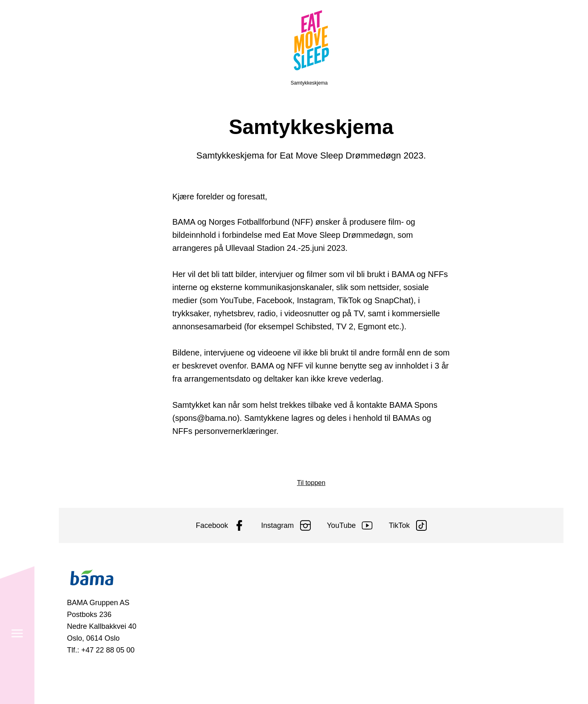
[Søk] (17, 666)
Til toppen (311, 483)
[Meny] (17, 38)
